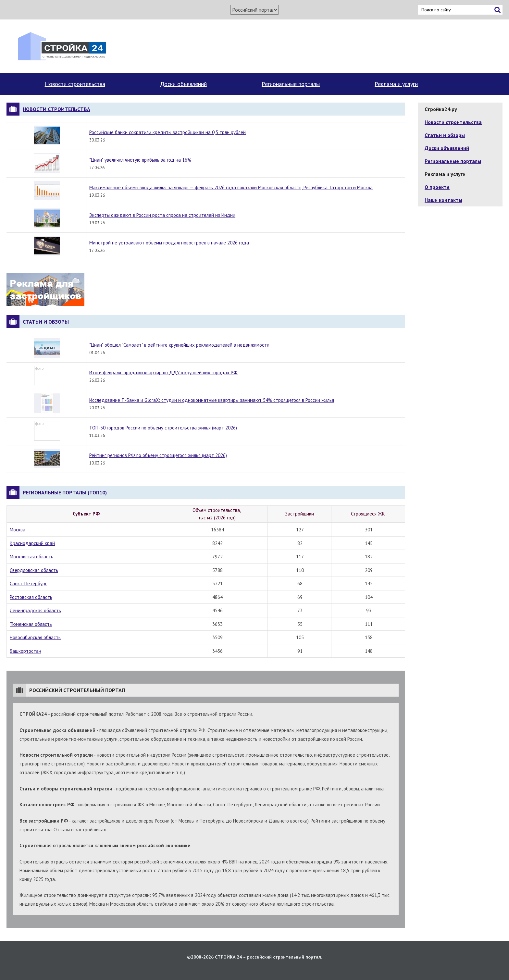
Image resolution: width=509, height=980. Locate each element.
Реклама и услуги (396, 84)
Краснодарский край (32, 543)
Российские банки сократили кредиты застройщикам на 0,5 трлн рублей (168, 132)
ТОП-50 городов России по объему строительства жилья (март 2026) (163, 428)
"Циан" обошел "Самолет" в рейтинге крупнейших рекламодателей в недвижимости (179, 345)
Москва (18, 530)
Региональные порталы (291, 84)
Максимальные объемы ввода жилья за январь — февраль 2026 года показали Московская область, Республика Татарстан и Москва (231, 187)
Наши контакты (443, 200)
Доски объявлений (183, 84)
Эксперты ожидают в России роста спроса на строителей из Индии (162, 215)
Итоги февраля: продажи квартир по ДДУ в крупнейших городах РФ (163, 372)
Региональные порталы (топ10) (65, 492)
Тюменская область (31, 624)
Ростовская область (31, 597)
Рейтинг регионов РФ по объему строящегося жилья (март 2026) (158, 455)
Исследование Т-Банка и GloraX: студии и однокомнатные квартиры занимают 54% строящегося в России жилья (212, 400)
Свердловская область (34, 570)
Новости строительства (75, 84)
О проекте (437, 187)
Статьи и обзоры (46, 322)
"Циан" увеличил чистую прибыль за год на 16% (140, 160)
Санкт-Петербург (28, 583)
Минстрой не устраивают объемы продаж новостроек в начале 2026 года (169, 243)
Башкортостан (25, 651)
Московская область (31, 557)
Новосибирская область (35, 637)
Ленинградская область (35, 610)
